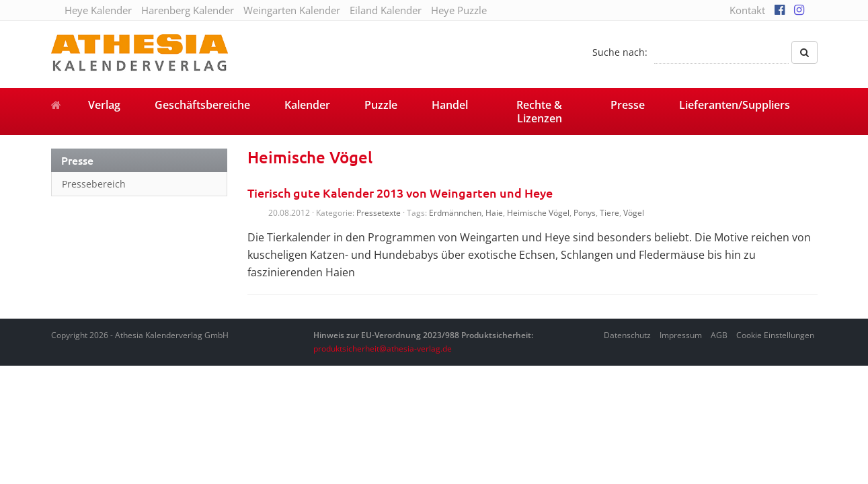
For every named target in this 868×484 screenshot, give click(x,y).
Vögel (634, 213)
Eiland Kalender (386, 10)
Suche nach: (620, 52)
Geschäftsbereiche (202, 105)
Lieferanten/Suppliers (735, 105)
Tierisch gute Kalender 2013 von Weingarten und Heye (400, 193)
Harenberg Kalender (188, 10)
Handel (450, 105)
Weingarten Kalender (292, 10)
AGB (719, 335)
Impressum (681, 335)
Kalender (307, 105)
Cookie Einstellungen (775, 335)
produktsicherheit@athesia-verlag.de (383, 349)
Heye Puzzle (459, 10)
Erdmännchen (455, 213)
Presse (628, 105)
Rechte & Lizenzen (539, 112)
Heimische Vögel (538, 213)
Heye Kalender (98, 10)
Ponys (585, 213)
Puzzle (381, 105)
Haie (494, 213)
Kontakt (747, 10)
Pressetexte (379, 213)
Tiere (609, 213)
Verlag (104, 105)
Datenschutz (627, 335)
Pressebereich (94, 184)
